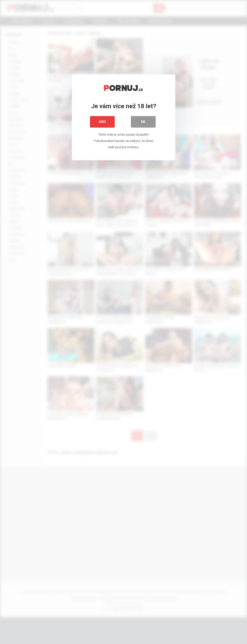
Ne (143, 122)
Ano (102, 122)
